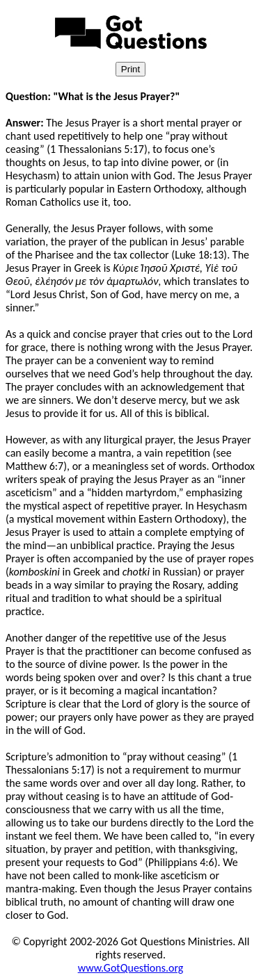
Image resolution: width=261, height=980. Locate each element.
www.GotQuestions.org (131, 968)
